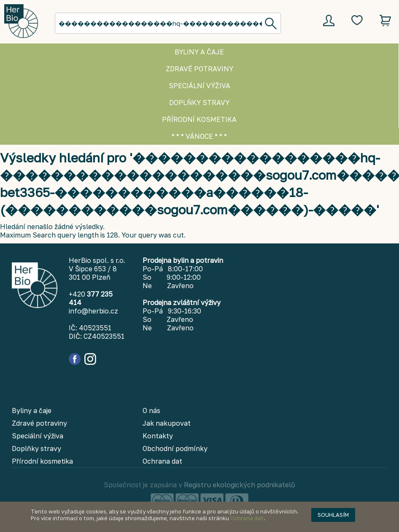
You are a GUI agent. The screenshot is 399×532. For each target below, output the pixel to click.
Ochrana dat (247, 518)
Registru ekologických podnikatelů (240, 485)
